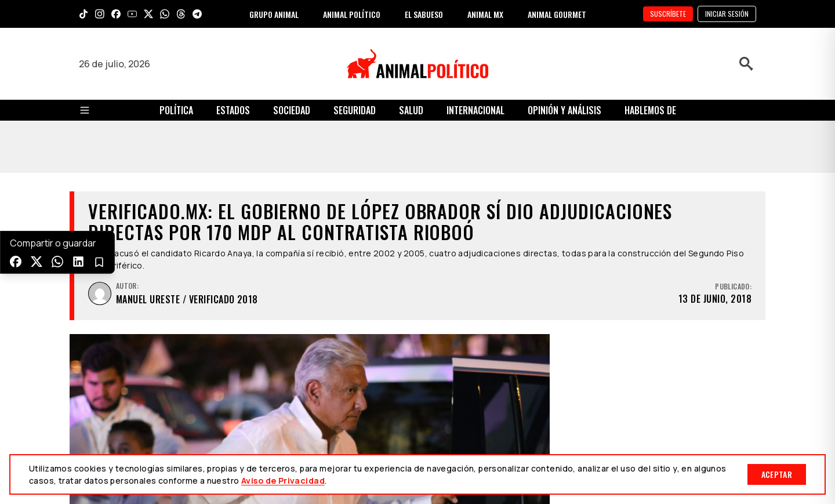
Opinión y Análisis (564, 110)
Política (176, 110)
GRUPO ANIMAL (274, 14)
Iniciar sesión (727, 14)
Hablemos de (650, 110)
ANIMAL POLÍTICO (352, 14)
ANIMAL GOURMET (557, 14)
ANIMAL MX (485, 14)
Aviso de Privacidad (283, 481)
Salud (411, 110)
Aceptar (777, 474)
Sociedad (292, 110)
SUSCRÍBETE (668, 14)
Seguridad (355, 110)
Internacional (475, 110)
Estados (233, 110)
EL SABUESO (424, 14)
